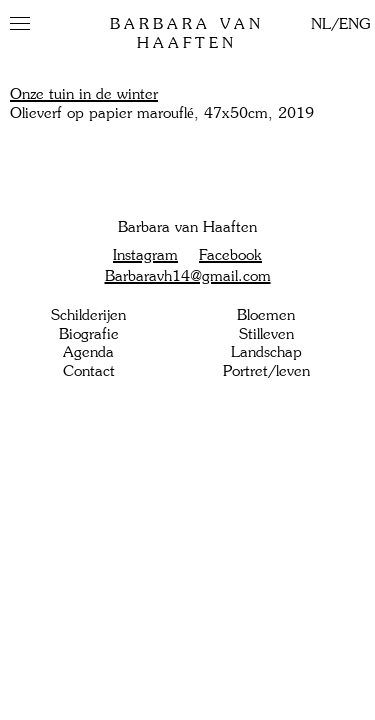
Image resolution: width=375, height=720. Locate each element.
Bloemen (266, 315)
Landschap (266, 352)
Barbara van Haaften (187, 33)
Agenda (88, 352)
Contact (89, 371)
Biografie (89, 334)
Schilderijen (88, 315)
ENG (354, 24)
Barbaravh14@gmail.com (188, 276)
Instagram (145, 255)
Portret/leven (266, 371)
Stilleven (266, 334)
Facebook (230, 255)
